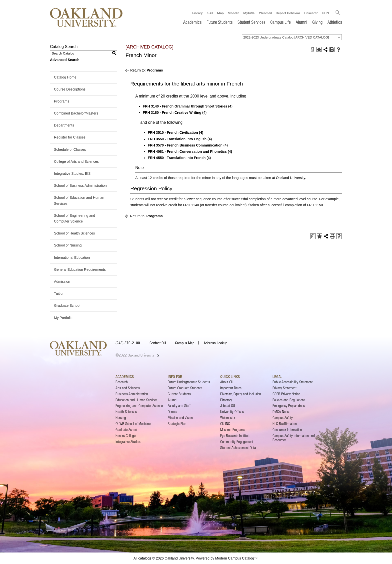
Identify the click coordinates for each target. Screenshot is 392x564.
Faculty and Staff (179, 406)
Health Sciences (126, 412)
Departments (64, 125)
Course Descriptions (70, 89)
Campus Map (185, 343)
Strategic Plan (177, 424)
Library (197, 13)
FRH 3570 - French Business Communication (185, 145)
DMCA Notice (281, 412)
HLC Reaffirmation (285, 424)
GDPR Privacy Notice (286, 394)
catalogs (145, 558)
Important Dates (231, 388)
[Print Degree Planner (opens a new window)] (312, 49)
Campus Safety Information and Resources (294, 438)
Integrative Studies (128, 442)
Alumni (301, 22)
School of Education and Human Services (79, 200)
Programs (62, 101)
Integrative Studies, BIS (72, 173)
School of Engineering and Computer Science (74, 218)
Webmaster (228, 418)
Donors (172, 412)
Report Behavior (288, 13)
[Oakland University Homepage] (86, 17)
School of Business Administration (80, 185)
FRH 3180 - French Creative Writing (172, 112)
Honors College (125, 436)
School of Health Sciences (74, 233)
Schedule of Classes (70, 149)
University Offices (232, 412)
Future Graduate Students (185, 388)
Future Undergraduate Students (189, 382)
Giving (317, 22)
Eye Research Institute (235, 436)
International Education (72, 257)
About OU (227, 382)
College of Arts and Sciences (76, 161)
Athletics (335, 22)
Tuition (59, 293)
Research (311, 13)
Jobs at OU (228, 406)
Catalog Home (65, 77)
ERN (325, 13)
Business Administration (132, 394)
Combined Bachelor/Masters (76, 113)
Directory (226, 400)
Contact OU (158, 343)
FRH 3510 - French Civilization (173, 133)
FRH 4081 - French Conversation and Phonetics (187, 151)
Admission (62, 281)
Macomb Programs (233, 430)
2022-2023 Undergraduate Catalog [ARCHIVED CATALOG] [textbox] (286, 37)
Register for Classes (70, 137)
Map (220, 13)
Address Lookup (215, 343)
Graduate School (67, 305)
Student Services (251, 22)
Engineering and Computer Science (139, 406)
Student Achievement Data (238, 448)
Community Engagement (237, 442)
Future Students (219, 22)
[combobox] (292, 37)
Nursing (121, 418)
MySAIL (249, 13)
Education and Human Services (136, 400)
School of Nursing (68, 245)
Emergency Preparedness (289, 406)
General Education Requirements (80, 269)
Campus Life (280, 22)
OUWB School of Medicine (133, 424)
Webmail (265, 13)
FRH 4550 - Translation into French (177, 158)
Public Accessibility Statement (293, 382)
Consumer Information (287, 430)
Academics (192, 22)
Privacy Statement (284, 388)
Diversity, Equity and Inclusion (241, 394)
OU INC (225, 424)
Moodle (233, 13)
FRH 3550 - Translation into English (177, 139)
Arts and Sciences (128, 388)
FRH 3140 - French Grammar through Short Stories (185, 106)
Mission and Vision (180, 418)
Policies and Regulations (289, 400)
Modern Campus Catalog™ (236, 558)
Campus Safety (283, 418)
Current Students (179, 394)
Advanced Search (65, 60)
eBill (210, 13)
